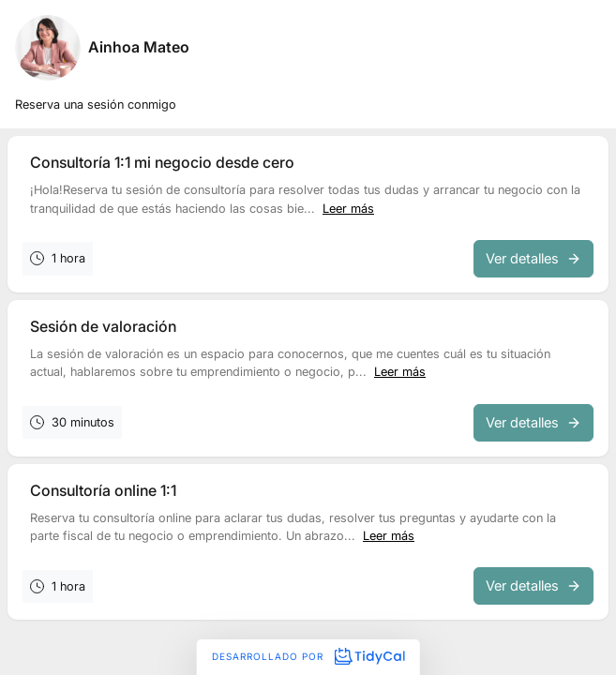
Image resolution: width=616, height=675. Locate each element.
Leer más (348, 209)
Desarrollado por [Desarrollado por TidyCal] (308, 656)
